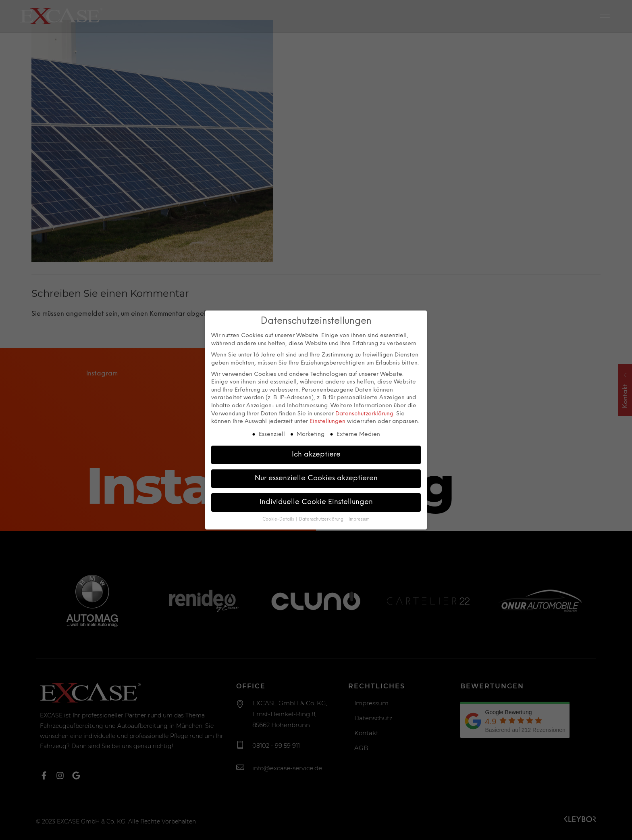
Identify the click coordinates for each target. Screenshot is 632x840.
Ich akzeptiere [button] (316, 454)
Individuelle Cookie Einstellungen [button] (316, 501)
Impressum (359, 519)
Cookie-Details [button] (279, 519)
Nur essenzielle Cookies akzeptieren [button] (316, 477)
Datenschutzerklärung (364, 413)
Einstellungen (327, 421)
